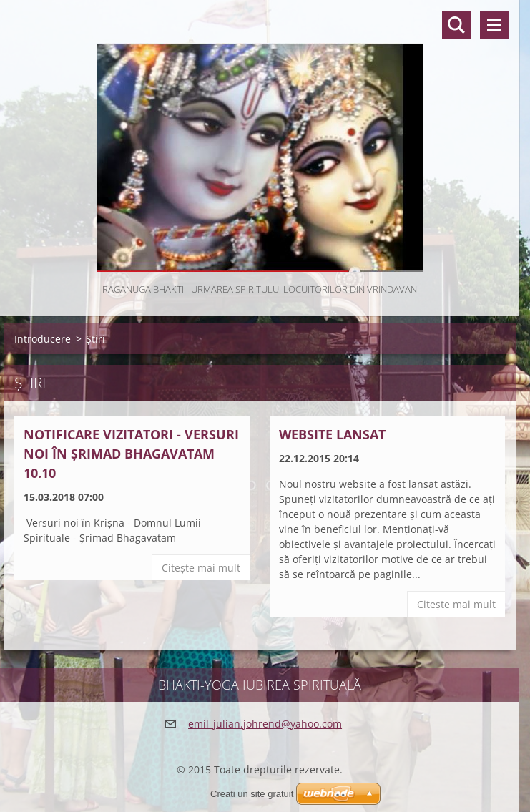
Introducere (43, 339)
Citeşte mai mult (201, 568)
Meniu (494, 25)
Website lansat (332, 434)
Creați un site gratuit (252, 794)
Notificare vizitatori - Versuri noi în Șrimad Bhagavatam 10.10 (131, 454)
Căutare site (456, 25)
